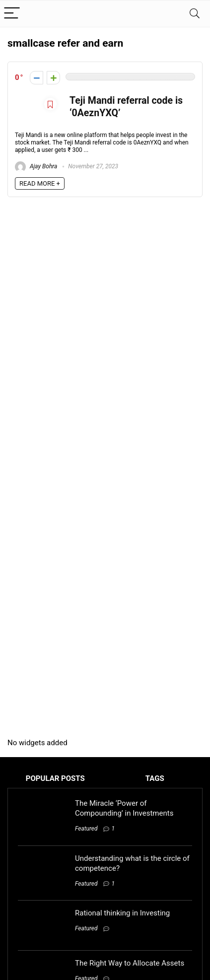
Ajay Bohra (36, 166)
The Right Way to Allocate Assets (130, 963)
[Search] (195, 14)
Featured (86, 829)
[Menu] (12, 14)
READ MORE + (40, 183)
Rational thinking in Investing (122, 913)
